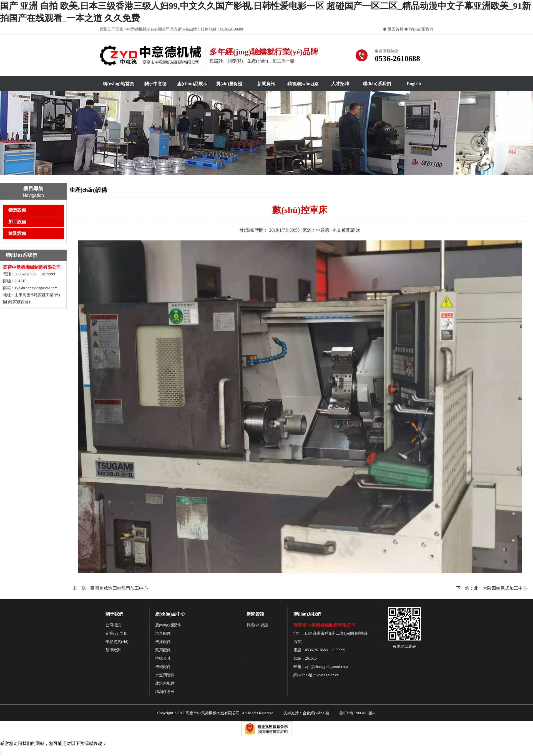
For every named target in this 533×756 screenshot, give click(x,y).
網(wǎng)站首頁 (118, 84)
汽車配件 (163, 633)
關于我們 (114, 614)
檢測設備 (17, 233)
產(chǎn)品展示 (192, 84)
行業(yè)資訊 (257, 625)
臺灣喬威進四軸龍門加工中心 (119, 588)
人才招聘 (340, 84)
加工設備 (17, 222)
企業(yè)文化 (116, 633)
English (414, 84)
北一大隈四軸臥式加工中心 (501, 588)
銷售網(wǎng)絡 (303, 84)
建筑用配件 (165, 683)
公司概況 (113, 625)
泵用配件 (163, 650)
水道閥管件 (165, 675)
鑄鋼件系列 (165, 692)
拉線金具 (163, 658)
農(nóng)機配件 (168, 625)
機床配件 (163, 642)
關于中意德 (155, 84)
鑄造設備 (17, 210)
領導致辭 (113, 650)
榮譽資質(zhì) (117, 642)
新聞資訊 (266, 84)
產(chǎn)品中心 (170, 614)
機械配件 (163, 667)
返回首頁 (396, 29)
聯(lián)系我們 (421, 29)
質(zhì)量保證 (229, 84)
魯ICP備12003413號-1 (357, 713)
